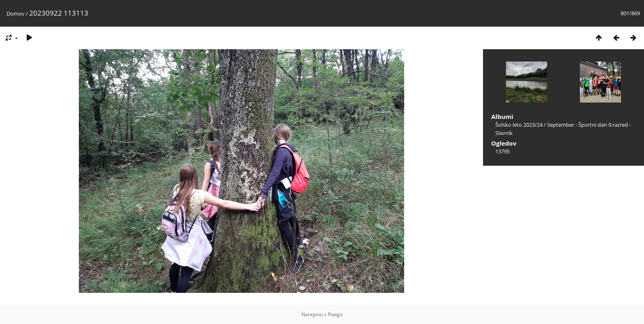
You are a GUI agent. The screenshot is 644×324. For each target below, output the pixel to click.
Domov (16, 14)
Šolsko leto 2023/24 (519, 125)
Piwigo (335, 314)
